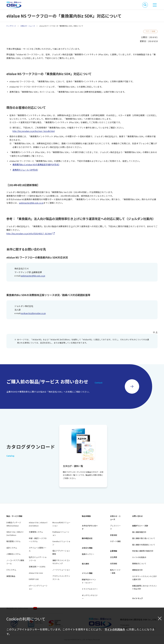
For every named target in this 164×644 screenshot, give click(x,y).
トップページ (11, 26)
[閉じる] (160, 618)
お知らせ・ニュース (28, 26)
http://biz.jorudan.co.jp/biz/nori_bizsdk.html (34, 131)
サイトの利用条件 (115, 629)
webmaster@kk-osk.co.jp (31, 203)
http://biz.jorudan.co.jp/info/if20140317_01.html (29, 233)
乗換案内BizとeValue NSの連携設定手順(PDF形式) (36, 164)
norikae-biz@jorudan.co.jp (33, 313)
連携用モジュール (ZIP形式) (25, 170)
